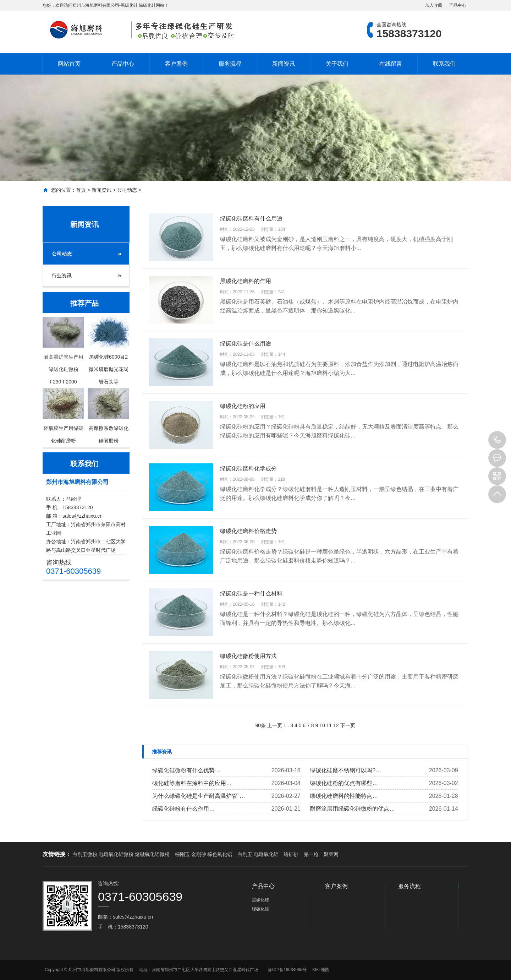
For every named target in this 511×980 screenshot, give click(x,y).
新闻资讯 (284, 64)
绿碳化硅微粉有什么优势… (186, 770)
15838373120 (497, 440)
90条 (260, 725)
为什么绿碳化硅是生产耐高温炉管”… (199, 796)
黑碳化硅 (260, 900)
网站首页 (69, 64)
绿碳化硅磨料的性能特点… (344, 796)
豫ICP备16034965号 (287, 970)
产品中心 (458, 5)
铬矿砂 (291, 854)
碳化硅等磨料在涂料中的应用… (192, 783)
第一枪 (311, 854)
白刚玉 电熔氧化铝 (258, 854)
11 (329, 725)
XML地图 (321, 970)
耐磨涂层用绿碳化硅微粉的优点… (352, 809)
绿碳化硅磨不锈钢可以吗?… (345, 770)
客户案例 (176, 64)
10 (322, 725)
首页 (81, 190)
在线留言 (391, 64)
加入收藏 (434, 5)
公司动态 (127, 190)
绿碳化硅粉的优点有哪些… (344, 783)
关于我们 (337, 64)
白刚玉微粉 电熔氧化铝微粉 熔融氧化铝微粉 (121, 854)
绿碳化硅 (260, 909)
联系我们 (444, 64)
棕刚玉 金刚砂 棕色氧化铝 (204, 854)
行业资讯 (62, 276)
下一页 (348, 725)
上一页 (275, 725)
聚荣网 (331, 854)
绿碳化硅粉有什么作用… (183, 809)
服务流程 (230, 64)
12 (336, 725)
